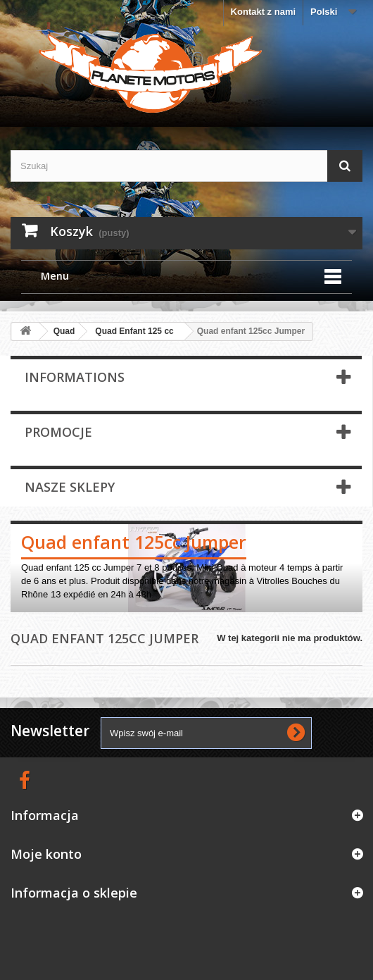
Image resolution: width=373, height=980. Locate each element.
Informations (75, 377)
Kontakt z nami (263, 12)
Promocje (58, 432)
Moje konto (46, 854)
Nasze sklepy (70, 487)
